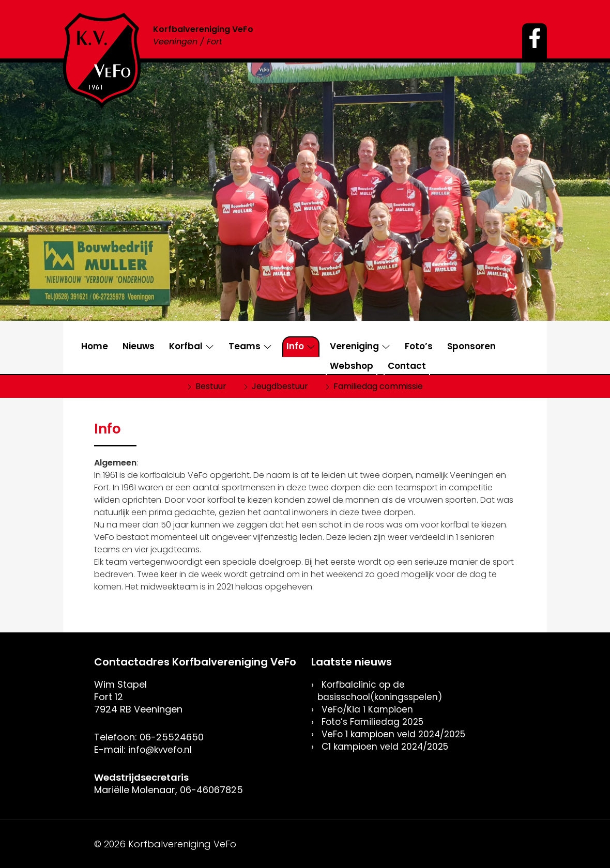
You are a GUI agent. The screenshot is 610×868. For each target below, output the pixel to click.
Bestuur (211, 386)
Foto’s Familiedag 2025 (375, 722)
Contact (407, 366)
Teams (245, 346)
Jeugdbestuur (280, 386)
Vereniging (354, 346)
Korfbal (186, 346)
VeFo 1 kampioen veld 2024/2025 (398, 734)
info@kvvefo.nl (162, 749)
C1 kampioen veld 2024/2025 (388, 746)
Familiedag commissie (378, 386)
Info (295, 346)
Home (95, 346)
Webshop (352, 366)
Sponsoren (471, 346)
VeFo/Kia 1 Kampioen (369, 709)
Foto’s (419, 346)
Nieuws (139, 346)
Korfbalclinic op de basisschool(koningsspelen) (383, 691)
